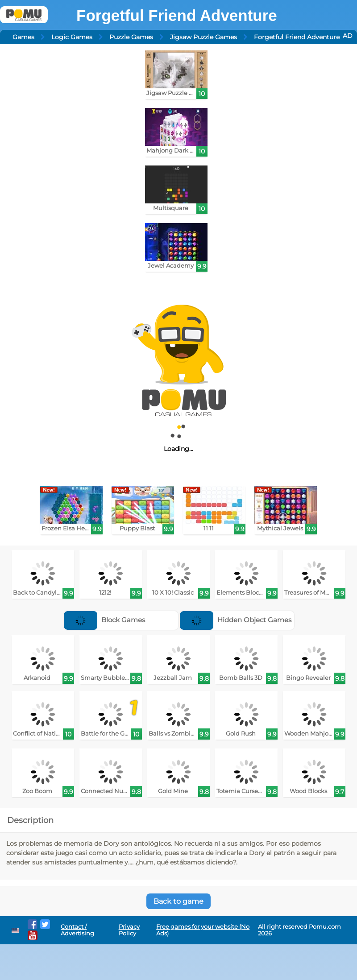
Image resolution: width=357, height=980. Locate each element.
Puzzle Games (131, 37)
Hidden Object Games (236, 620)
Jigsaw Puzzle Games (203, 37)
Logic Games (72, 37)
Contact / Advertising (77, 930)
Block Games (104, 620)
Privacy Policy (129, 930)
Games (23, 37)
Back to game (178, 901)
